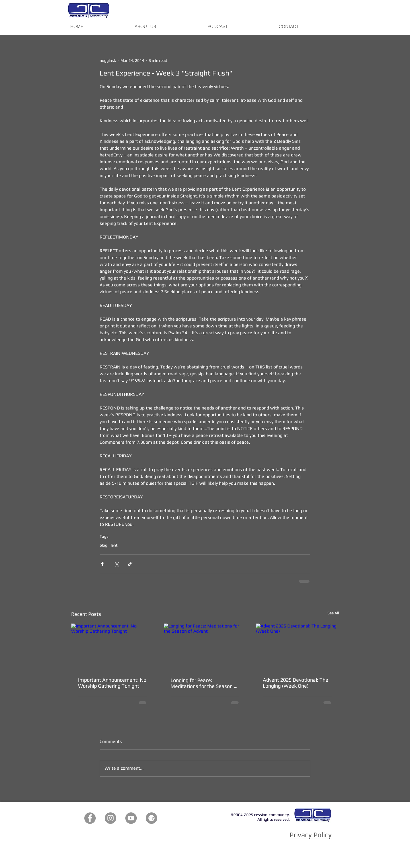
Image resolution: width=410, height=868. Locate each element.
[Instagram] (110, 818)
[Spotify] (151, 818)
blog (103, 545)
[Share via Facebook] (102, 564)
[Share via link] (130, 564)
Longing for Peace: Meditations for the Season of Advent (205, 683)
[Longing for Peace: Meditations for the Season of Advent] (205, 647)
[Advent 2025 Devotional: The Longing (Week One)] (297, 647)
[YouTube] (131, 818)
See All (333, 613)
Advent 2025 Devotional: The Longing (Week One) (296, 683)
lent (114, 545)
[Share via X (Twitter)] (116, 564)
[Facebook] (90, 818)
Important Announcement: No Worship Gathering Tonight (112, 683)
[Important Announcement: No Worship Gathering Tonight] (113, 647)
